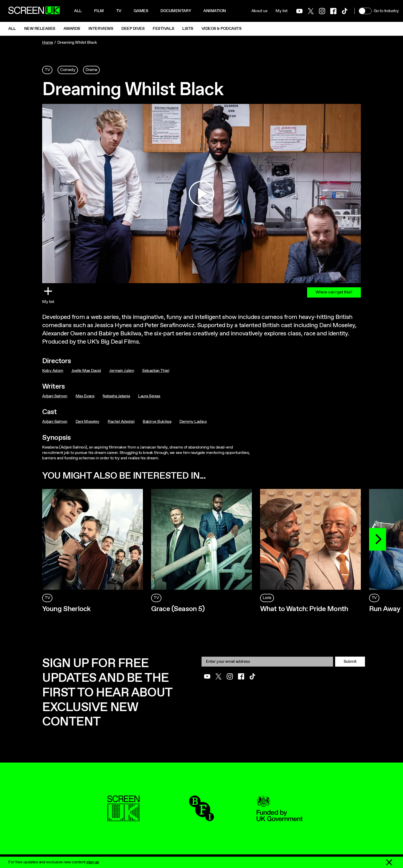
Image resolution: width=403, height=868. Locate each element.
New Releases (40, 29)
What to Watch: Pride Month (304, 609)
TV (47, 70)
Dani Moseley (88, 422)
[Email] (267, 662)
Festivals (163, 29)
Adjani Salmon (55, 396)
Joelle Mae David (86, 371)
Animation (215, 11)
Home (48, 43)
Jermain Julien (122, 371)
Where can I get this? (334, 292)
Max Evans (85, 396)
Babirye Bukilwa (157, 422)
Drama (91, 70)
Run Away (385, 609)
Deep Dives (133, 29)
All (78, 11)
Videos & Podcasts (222, 29)
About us (259, 11)
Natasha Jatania (116, 396)
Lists (188, 29)
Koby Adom (53, 371)
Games (141, 11)
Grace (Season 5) (178, 609)
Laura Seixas (149, 396)
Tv (119, 11)
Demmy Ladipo (193, 422)
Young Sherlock (66, 609)
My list (282, 11)
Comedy (68, 70)
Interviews (101, 29)
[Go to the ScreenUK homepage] (34, 11)
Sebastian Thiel (156, 371)
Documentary (176, 11)
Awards (72, 29)
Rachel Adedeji (121, 422)
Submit (350, 662)
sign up (93, 862)
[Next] (378, 539)
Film (99, 11)
